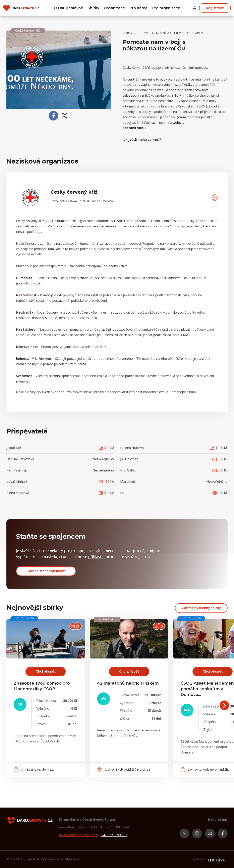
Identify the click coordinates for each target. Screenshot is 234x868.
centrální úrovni (140, 79)
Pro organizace (167, 8)
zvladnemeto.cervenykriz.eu (160, 85)
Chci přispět (46, 671)
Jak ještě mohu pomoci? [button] (142, 140)
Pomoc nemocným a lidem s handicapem (172, 33)
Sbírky (93, 8)
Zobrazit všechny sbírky (201, 608)
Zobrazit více (135, 128)
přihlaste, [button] (96, 557)
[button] (194, 8)
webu (177, 123)
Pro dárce (139, 8)
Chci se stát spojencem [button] (46, 571)
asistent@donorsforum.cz (78, 835)
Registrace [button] (215, 8)
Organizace (114, 8)
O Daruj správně (68, 8)
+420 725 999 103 (114, 835)
